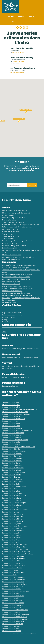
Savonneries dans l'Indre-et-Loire (14, 486)
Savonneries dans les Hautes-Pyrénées (16, 552)
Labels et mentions (9, 302)
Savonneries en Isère (10, 489)
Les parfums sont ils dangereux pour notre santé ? (21, 349)
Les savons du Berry (18, 61)
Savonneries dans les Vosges (13, 605)
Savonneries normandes (11, 284)
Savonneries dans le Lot (11, 507)
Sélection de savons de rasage (13, 222)
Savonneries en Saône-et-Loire (13, 565)
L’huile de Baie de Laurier (11, 255)
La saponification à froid (11, 259)
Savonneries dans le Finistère (13, 468)
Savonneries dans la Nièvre (12, 535)
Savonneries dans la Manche (13, 517)
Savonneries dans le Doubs (12, 458)
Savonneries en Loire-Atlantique (14, 503)
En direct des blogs (9, 317)
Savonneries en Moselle (11, 533)
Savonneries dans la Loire (12, 498)
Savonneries (9, 262)
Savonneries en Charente (11, 437)
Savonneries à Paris (9, 575)
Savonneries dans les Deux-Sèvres (15, 584)
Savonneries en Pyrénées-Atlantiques (16, 549)
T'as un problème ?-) (10, 239)
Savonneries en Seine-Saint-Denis (14, 617)
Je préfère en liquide (10, 248)
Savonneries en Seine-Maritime (14, 577)
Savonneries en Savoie (10, 570)
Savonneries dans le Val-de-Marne (15, 619)
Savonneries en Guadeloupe (13, 624)
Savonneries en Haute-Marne (13, 521)
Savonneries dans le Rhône (12, 561)
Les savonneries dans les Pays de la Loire (17, 274)
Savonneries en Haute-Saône (13, 563)
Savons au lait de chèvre (11, 232)
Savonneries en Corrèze (11, 444)
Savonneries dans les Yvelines (13, 582)
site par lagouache (31, 633)
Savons (6, 207)
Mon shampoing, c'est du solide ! (14, 218)
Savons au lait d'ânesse (11, 236)
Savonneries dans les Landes (13, 493)
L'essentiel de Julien (14, 374)
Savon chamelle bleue (10, 386)
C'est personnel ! (8, 215)
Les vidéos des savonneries (12, 315)
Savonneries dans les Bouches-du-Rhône (17, 430)
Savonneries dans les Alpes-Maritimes (16, 414)
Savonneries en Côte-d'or (11, 449)
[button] (26, 112)
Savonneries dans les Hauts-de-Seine (16, 614)
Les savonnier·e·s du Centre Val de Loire (17, 286)
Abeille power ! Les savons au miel (15, 211)
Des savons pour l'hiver (11, 229)
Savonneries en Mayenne (11, 524)
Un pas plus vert (11, 354)
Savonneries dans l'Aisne (11, 405)
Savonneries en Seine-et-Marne (14, 579)
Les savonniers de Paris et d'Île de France (17, 295)
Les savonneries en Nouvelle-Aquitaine (16, 293)
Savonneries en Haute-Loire (12, 500)
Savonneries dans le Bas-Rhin (13, 556)
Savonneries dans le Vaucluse (13, 596)
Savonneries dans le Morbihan (13, 531)
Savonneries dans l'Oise (11, 540)
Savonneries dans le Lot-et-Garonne (15, 510)
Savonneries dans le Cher (12, 442)
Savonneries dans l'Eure (11, 463)
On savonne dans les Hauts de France (16, 277)
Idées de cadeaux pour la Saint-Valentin (17, 213)
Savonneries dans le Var (11, 593)
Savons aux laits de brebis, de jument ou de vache (20, 225)
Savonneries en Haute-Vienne (13, 603)
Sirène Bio (8, 345)
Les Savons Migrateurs (17, 72)
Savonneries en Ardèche (11, 416)
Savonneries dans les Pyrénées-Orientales (18, 554)
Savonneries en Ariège (10, 421)
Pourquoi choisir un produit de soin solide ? (18, 257)
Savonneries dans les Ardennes (14, 419)
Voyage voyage (8, 234)
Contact (33, 16)
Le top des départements (11, 281)
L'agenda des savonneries (12, 313)
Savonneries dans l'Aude (11, 426)
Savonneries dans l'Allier (11, 407)
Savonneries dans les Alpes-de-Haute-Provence (19, 409)
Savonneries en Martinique (12, 626)
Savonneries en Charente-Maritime (15, 440)
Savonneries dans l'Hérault (12, 479)
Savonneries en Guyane (11, 628)
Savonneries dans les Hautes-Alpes (15, 412)
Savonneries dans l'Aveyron (12, 428)
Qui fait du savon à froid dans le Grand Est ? (18, 288)
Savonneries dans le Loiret (12, 505)
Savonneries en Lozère (10, 512)
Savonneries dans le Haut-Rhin (13, 559)
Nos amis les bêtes (9, 220)
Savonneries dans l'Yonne (12, 607)
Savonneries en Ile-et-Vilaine (13, 482)
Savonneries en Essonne (11, 612)
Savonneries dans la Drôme (12, 461)
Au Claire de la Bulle (18, 52)
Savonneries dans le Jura (11, 491)
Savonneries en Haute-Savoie (13, 572)
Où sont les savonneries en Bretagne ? (16, 267)
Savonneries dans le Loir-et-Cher (14, 496)
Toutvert (7, 363)
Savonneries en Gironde (11, 477)
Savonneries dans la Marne (12, 519)
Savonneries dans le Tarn (11, 589)
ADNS (4, 332)
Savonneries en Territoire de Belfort (15, 610)
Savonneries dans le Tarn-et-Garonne (16, 591)
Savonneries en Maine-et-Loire (13, 514)
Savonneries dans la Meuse (12, 528)
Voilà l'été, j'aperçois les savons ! (14, 245)
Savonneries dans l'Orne (11, 542)
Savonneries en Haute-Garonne (14, 472)
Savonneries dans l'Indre (11, 484)
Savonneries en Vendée (11, 598)
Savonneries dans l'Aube (11, 423)
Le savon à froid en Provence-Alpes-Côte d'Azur (19, 265)
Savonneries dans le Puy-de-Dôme (15, 547)
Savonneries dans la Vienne (12, 600)
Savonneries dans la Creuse (12, 454)
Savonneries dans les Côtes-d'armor (15, 451)
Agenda (11, 16)
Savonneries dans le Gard (12, 470)
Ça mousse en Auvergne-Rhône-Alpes (16, 279)
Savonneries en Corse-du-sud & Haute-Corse (19, 447)
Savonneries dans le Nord (12, 538)
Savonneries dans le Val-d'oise (13, 621)
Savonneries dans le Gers (11, 475)
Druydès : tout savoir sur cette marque (16, 377)
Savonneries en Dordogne (12, 456)
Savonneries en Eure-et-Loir (12, 465)
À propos (22, 16)
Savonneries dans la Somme (13, 586)
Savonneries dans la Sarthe (12, 568)
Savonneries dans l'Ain (10, 402)
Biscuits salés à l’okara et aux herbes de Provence (20, 357)
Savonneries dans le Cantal (12, 435)
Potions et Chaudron (14, 383)
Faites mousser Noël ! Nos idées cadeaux (17, 227)
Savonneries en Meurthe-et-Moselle (15, 526)
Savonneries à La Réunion (12, 631)
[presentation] (22, 178)
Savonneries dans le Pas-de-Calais (15, 545)
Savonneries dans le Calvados (13, 433)
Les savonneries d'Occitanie (12, 291)
